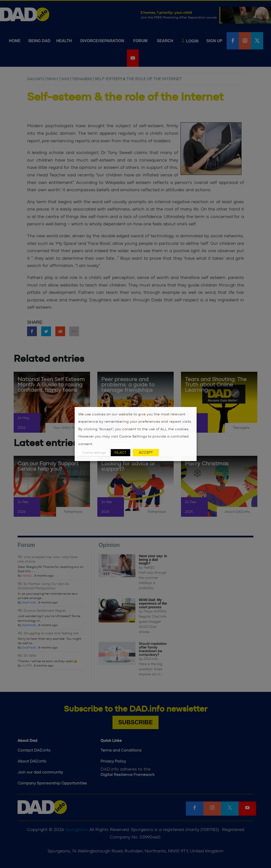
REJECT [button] (120, 453)
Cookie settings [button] (94, 453)
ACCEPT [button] (146, 453)
